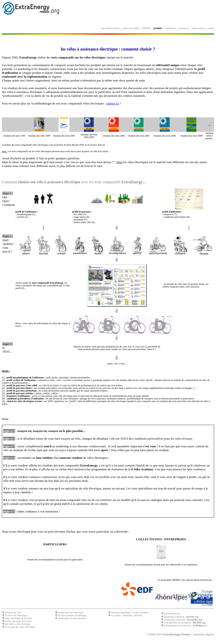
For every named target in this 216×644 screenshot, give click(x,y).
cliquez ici (113, 103)
